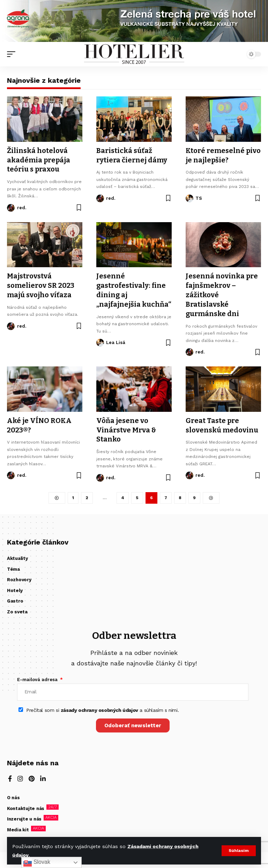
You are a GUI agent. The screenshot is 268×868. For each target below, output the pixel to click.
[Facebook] (10, 776)
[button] (239, 851)
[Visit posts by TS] (189, 198)
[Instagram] (20, 776)
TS (199, 198)
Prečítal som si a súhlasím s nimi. (102, 707)
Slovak (37, 862)
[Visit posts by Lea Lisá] (100, 341)
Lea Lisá (116, 340)
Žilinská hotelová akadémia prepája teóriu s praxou (39, 160)
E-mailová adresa (38, 676)
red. (22, 207)
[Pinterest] (32, 776)
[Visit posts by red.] (11, 207)
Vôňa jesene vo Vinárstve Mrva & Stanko (126, 427)
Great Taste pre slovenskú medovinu (222, 422)
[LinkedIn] (43, 776)
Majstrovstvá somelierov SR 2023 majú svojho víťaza (41, 284)
